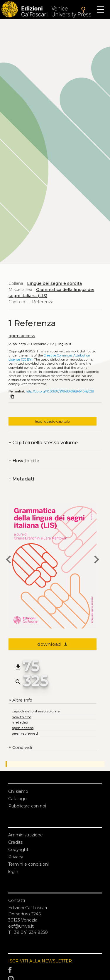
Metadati (21, 479)
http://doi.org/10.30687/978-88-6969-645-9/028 (60, 391)
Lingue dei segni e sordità (54, 283)
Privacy (16, 857)
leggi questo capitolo (53, 421)
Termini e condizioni (28, 864)
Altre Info (20, 700)
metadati (20, 722)
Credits (15, 842)
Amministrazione (26, 835)
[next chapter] (97, 560)
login (13, 872)
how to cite (22, 717)
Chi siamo (18, 791)
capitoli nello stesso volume (36, 711)
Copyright (18, 850)
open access (22, 336)
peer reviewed (25, 733)
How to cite (24, 461)
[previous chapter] (9, 560)
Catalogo (17, 799)
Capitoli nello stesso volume (43, 443)
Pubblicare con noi (27, 806)
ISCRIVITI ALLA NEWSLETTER (40, 961)
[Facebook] (55, 970)
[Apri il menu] (100, 10)
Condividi (20, 748)
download (53, 644)
